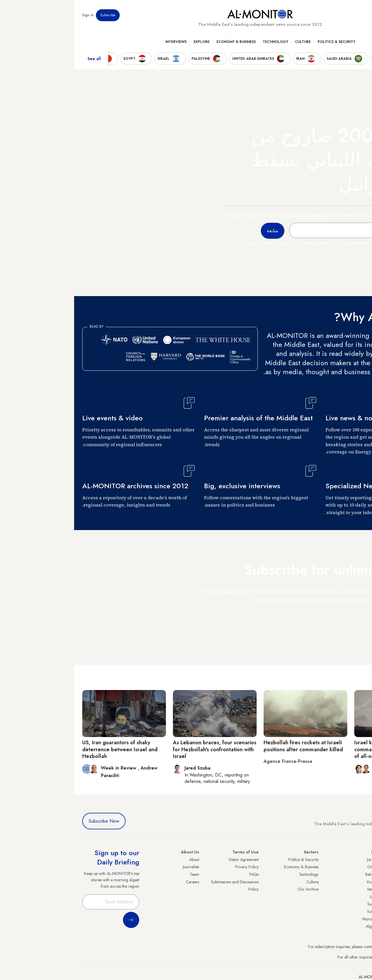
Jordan (298, 860)
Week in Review (45, 768)
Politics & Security (262, 44)
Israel (360, 889)
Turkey (358, 860)
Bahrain (298, 874)
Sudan (299, 904)
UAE (360, 882)
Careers (118, 882)
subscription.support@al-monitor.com (333, 947)
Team (120, 874)
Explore (127, 44)
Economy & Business (162, 44)
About (120, 860)
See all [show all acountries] (20, 61)
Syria (360, 926)
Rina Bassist (347, 768)
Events (321, 17)
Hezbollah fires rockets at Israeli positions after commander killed (229, 746)
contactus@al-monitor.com (342, 957)
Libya (300, 897)
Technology (201, 44)
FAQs (180, 874)
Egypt (359, 904)
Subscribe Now (30, 821)
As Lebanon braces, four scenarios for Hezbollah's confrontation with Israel (141, 749)
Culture (229, 44)
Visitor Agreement (169, 860)
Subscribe (34, 17)
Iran (361, 874)
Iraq (301, 852)
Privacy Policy (173, 867)
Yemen (298, 889)
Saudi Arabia (353, 867)
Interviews (102, 44)
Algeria (298, 926)
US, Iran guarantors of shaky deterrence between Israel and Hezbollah (46, 749)
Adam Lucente (315, 768)
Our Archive (234, 889)
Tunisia (298, 911)
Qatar (359, 911)
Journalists (117, 867)
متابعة (352, 617)
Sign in (14, 17)
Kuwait (298, 882)
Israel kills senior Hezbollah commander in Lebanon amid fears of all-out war (322, 749)
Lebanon (357, 919)
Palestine (357, 897)
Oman (299, 867)
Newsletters (340, 17)
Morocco (296, 919)
